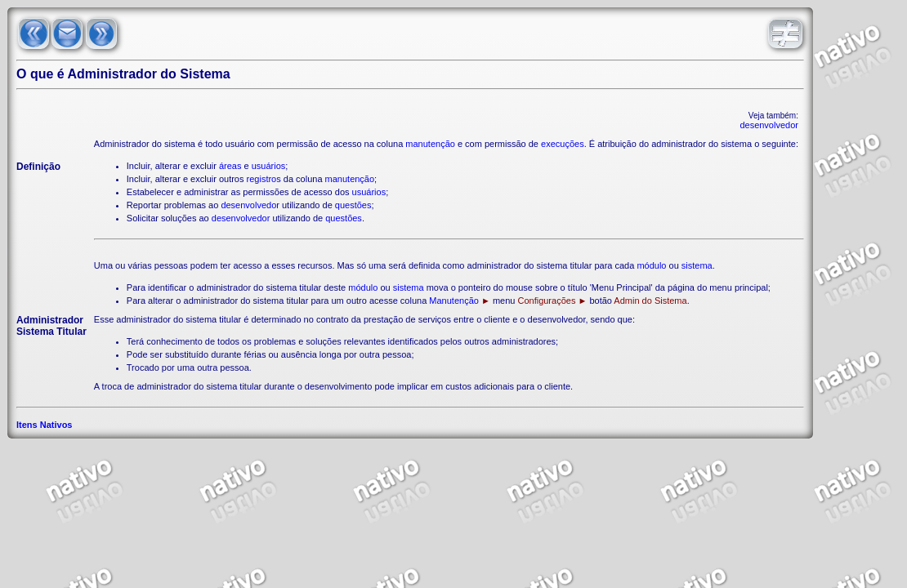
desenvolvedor (769, 125)
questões (353, 205)
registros (264, 179)
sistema (697, 265)
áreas (230, 166)
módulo (651, 265)
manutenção (430, 144)
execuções (563, 144)
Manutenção (454, 301)
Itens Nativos (44, 425)
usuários (269, 166)
